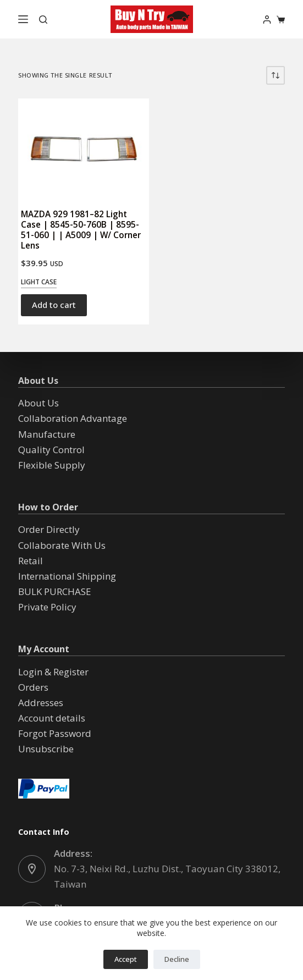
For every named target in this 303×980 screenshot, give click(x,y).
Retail (31, 561)
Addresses (41, 703)
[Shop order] (276, 75)
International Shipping (67, 576)
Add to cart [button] (54, 305)
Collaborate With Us (62, 545)
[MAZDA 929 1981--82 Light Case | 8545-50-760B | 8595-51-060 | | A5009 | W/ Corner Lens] (83, 148)
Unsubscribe (46, 749)
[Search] (43, 20)
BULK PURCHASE (55, 591)
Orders (33, 687)
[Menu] (23, 19)
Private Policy (47, 607)
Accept (126, 959)
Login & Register (53, 672)
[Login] (267, 20)
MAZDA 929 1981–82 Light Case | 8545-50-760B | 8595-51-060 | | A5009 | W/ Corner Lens (81, 230)
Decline (177, 959)
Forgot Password (55, 733)
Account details (52, 718)
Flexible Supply (52, 465)
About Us (38, 403)
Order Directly (49, 529)
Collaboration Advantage (73, 418)
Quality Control (51, 450)
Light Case (39, 282)
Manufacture (47, 434)
